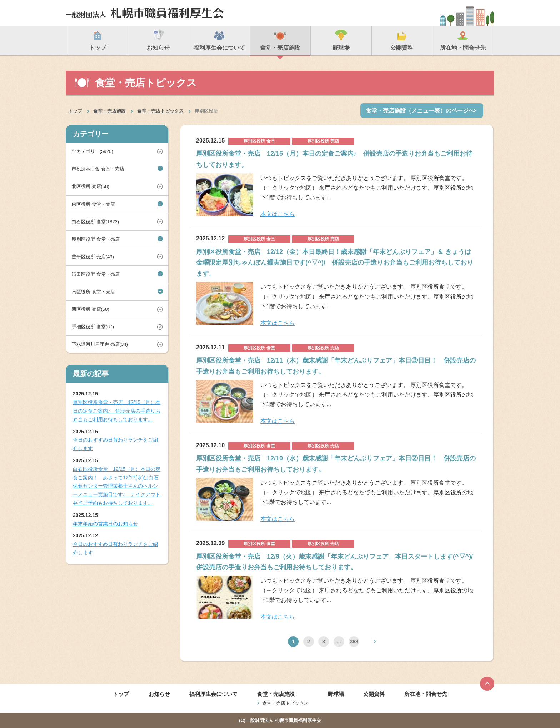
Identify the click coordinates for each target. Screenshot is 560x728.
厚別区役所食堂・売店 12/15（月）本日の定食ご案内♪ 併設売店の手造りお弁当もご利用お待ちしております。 (117, 411)
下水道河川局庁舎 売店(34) (100, 344)
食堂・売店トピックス (160, 111)
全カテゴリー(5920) (92, 151)
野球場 (336, 694)
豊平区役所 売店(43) (93, 257)
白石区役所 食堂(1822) (95, 222)
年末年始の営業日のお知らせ (105, 524)
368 (354, 642)
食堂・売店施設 (109, 111)
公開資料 (374, 694)
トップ (75, 111)
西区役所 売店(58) (91, 309)
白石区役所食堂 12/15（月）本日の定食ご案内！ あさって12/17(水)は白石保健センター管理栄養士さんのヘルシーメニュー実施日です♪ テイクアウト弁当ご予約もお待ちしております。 (117, 486)
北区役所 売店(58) (91, 186)
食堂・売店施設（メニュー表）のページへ (420, 111)
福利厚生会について (213, 694)
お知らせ (159, 694)
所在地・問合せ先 (426, 694)
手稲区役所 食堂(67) (93, 327)
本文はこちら (277, 214)
